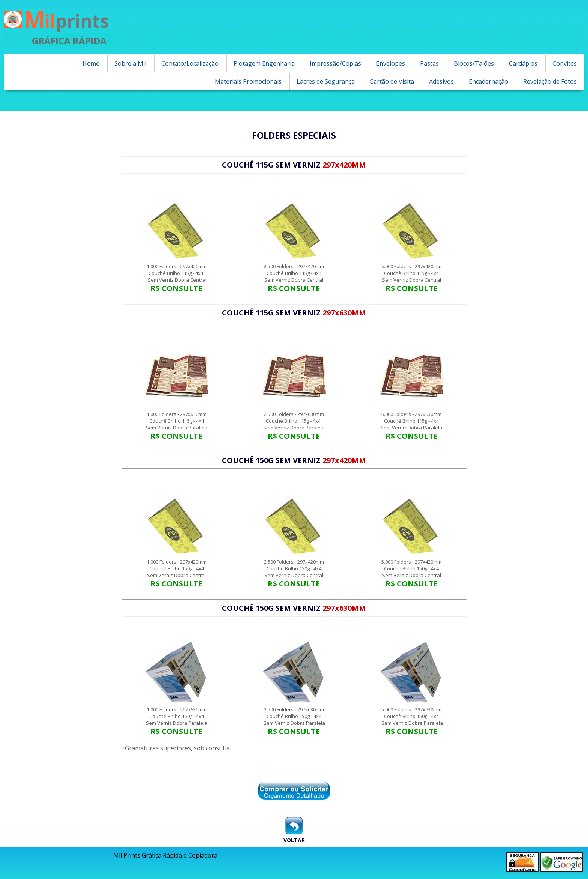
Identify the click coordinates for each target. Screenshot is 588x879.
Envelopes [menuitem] (391, 63)
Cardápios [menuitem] (523, 63)
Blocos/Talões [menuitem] (474, 63)
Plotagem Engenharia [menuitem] (264, 63)
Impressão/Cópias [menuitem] (335, 63)
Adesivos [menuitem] (441, 81)
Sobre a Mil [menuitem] (130, 63)
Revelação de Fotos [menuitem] (550, 81)
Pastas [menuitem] (429, 63)
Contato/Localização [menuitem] (190, 63)
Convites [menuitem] (565, 63)
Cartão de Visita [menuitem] (392, 81)
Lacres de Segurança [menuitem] (326, 81)
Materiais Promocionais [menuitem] (248, 81)
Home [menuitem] (91, 63)
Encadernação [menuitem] (488, 81)
